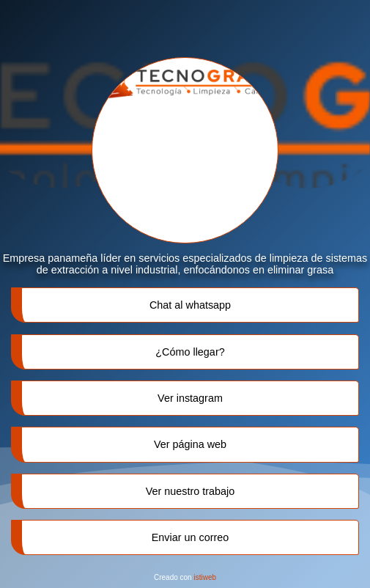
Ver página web (190, 444)
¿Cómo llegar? (190, 352)
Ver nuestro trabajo (190, 491)
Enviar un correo (190, 537)
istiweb (205, 577)
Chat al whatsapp (190, 305)
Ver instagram (190, 398)
